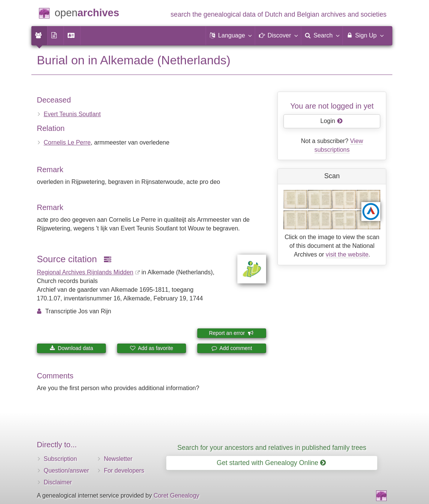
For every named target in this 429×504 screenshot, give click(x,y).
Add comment (232, 348)
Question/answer (67, 471)
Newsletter (118, 459)
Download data (71, 348)
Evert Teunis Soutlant (72, 114)
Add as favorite (152, 348)
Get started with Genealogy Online (271, 463)
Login (332, 121)
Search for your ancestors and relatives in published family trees (272, 448)
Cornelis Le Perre (67, 142)
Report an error (231, 333)
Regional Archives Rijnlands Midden (85, 272)
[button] (231, 36)
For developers (124, 471)
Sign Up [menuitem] (365, 35)
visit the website (347, 254)
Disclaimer (58, 482)
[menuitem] (39, 36)
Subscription (60, 459)
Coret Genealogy (176, 495)
